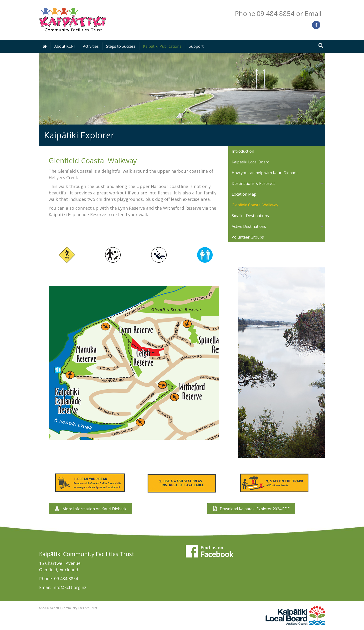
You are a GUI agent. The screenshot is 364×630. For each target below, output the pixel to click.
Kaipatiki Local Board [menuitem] (251, 162)
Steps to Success (121, 46)
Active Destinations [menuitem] (249, 226)
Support (196, 46)
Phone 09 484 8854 (265, 13)
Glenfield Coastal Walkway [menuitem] (255, 205)
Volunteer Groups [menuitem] (248, 237)
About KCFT (65, 46)
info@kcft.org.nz (69, 587)
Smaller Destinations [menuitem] (250, 216)
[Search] (321, 46)
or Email (309, 13)
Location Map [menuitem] (244, 194)
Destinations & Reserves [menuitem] (254, 183)
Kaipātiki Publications (162, 46)
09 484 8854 (66, 578)
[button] (322, 183)
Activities (91, 46)
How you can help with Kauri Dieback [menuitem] (265, 173)
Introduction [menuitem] (243, 151)
